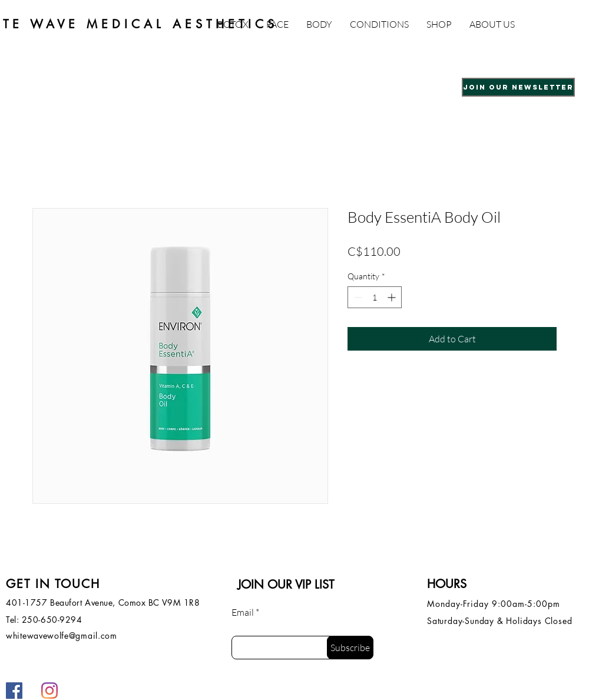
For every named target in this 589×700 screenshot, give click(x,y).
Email (243, 612)
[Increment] (393, 297)
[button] (277, 24)
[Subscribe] (350, 648)
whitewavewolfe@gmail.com (62, 635)
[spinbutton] (375, 297)
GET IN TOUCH (53, 584)
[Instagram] (49, 691)
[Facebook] (14, 691)
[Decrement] (357, 297)
